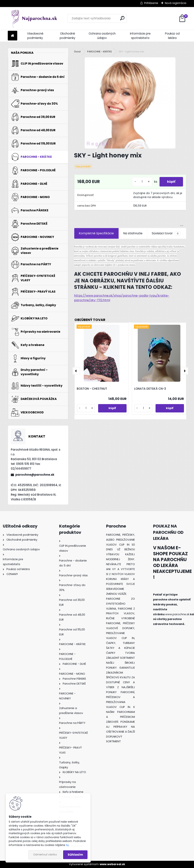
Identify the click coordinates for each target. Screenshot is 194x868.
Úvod (77, 52)
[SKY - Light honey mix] (130, 103)
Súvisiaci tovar (166, 233)
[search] (122, 18)
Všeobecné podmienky (35, 36)
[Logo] (34, 18)
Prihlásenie (151, 3)
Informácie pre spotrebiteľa (140, 36)
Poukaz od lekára (172, 36)
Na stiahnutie (133, 233)
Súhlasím (75, 855)
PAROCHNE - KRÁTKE (100, 52)
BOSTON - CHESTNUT (92, 389)
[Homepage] (13, 36)
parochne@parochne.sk (35, 475)
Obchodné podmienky (68, 36)
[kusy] (142, 182)
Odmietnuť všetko (45, 855)
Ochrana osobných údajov (102, 36)
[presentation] (76, 371)
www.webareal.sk (112, 864)
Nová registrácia (176, 3)
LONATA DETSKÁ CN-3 (150, 389)
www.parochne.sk (177, 614)
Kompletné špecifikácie (96, 233)
